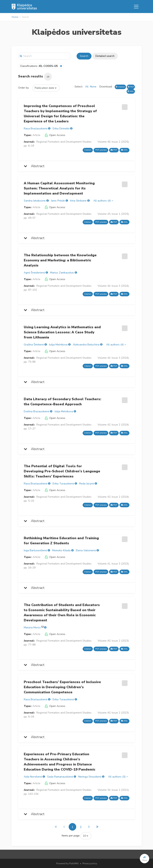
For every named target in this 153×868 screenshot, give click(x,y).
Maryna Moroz (32, 627)
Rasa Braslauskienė (36, 129)
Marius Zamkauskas (62, 273)
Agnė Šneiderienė (34, 273)
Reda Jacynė (87, 484)
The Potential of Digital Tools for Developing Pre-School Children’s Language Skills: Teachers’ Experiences (62, 471)
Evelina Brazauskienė (37, 411)
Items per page (71, 836)
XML (131, 91)
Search (84, 56)
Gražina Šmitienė (34, 345)
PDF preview (101, 150)
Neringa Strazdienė (90, 777)
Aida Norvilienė (33, 777)
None (93, 87)
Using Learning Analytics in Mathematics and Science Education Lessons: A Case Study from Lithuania (62, 332)
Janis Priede (58, 201)
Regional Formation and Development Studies (64, 142)
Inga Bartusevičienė (35, 550)
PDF (131, 87)
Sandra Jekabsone (35, 201)
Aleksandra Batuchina (86, 345)
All (87, 87)
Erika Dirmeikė (61, 129)
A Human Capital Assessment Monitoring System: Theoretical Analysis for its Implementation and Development (59, 188)
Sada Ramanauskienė (60, 777)
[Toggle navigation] (136, 7)
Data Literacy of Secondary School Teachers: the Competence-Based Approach (62, 402)
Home (15, 17)
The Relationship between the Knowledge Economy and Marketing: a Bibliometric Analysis (60, 260)
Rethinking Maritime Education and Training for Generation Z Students (61, 541)
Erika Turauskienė (63, 484)
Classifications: (39, 66)
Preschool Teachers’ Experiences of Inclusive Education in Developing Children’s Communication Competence (62, 687)
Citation (120, 87)
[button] (145, 859)
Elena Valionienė (86, 550)
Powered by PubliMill (67, 863)
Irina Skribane (78, 201)
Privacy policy (90, 863)
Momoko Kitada (61, 550)
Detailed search (105, 56)
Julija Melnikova (58, 345)
